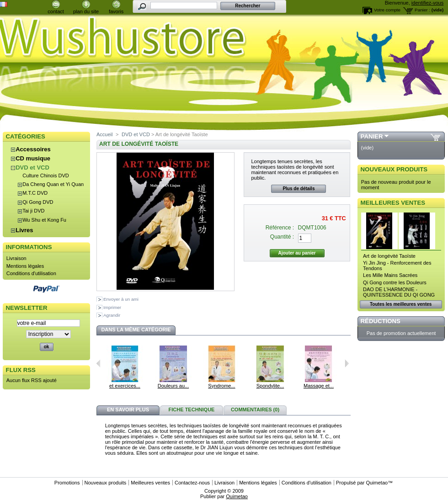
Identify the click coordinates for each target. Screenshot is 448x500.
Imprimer (112, 307)
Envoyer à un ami (121, 299)
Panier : (422, 10)
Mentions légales (25, 266)
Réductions (381, 321)
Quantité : (282, 237)
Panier (372, 136)
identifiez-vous (427, 3)
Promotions (67, 483)
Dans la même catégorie (136, 330)
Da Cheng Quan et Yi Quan (53, 184)
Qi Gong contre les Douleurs (395, 282)
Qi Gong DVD (38, 202)
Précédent (99, 363)
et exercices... (125, 386)
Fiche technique (192, 410)
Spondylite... (270, 386)
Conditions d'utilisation (31, 273)
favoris (116, 11)
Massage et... (319, 386)
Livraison (16, 258)
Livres (24, 230)
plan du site (86, 11)
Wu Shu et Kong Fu (44, 220)
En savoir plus (128, 410)
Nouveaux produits (394, 169)
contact (56, 11)
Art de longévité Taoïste (389, 256)
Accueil (104, 134)
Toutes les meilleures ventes (401, 304)
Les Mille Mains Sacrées (390, 275)
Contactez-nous (192, 483)
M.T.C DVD (35, 193)
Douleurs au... (173, 386)
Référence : (280, 228)
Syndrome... (221, 386)
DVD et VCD (32, 168)
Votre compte (387, 10)
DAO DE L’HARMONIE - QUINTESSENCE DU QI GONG (399, 292)
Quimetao (377, 483)
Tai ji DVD (33, 211)
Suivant (347, 363)
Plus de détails (299, 189)
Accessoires (33, 149)
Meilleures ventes (393, 203)
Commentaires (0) (255, 410)
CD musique (33, 158)
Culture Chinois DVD (45, 176)
